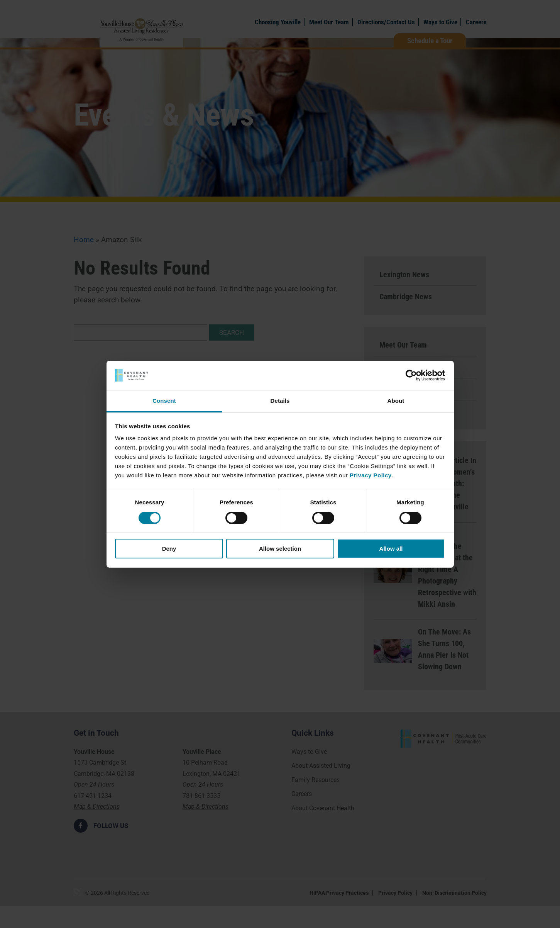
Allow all (391, 549)
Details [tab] (280, 401)
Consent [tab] (164, 401)
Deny (169, 549)
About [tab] (396, 401)
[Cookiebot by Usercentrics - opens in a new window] (411, 375)
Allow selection (280, 549)
